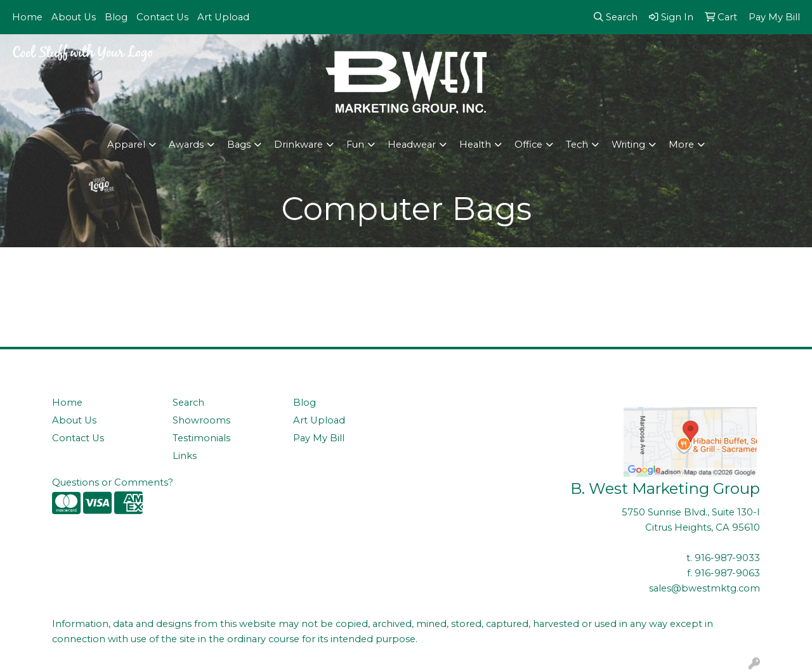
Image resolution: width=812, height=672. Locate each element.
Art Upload (223, 17)
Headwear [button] (412, 145)
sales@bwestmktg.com (704, 588)
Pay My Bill (319, 438)
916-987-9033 (727, 558)
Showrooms (201, 420)
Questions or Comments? (113, 482)
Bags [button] (239, 145)
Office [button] (528, 145)
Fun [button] (355, 145)
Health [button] (475, 145)
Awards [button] (186, 145)
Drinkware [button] (298, 145)
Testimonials (201, 438)
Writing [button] (628, 145)
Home (27, 17)
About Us (74, 17)
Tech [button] (577, 145)
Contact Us (162, 17)
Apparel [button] (126, 145)
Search (188, 403)
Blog (116, 17)
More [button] (681, 145)
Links (185, 456)
